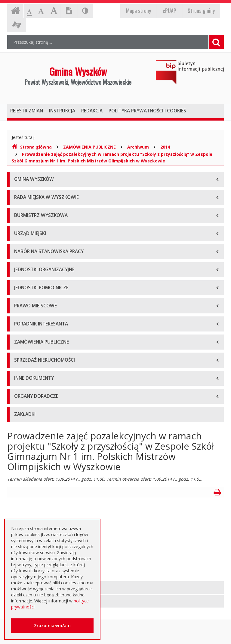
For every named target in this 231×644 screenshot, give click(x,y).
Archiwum (138, 147)
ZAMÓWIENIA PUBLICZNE (89, 147)
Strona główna (32, 147)
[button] (115, 587)
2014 (165, 147)
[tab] (115, 587)
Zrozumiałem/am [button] (52, 625)
